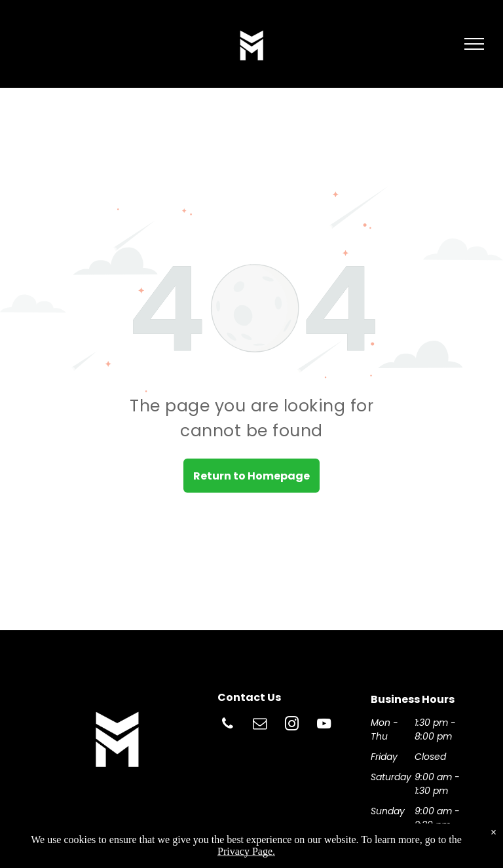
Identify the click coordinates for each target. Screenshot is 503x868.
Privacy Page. (246, 851)
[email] (260, 726)
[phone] (228, 726)
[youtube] (324, 726)
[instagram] (292, 726)
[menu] (474, 44)
